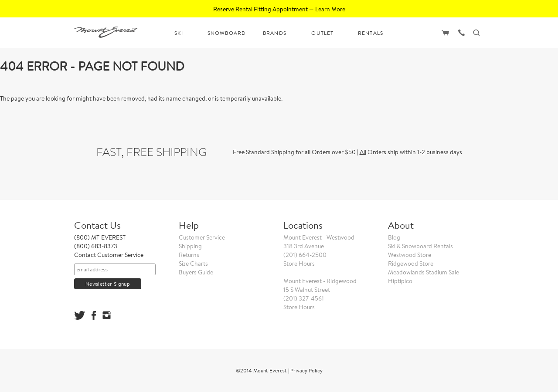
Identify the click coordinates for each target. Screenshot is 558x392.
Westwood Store (410, 255)
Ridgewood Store (411, 264)
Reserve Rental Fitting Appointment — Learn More (279, 9)
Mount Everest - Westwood (319, 237)
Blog (394, 237)
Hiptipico (400, 281)
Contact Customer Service (109, 255)
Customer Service (202, 237)
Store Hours (299, 264)
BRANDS (275, 33)
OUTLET (322, 33)
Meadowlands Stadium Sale (424, 272)
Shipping (190, 246)
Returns (189, 255)
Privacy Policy (306, 370)
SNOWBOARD (227, 33)
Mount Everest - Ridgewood (320, 281)
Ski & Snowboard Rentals (420, 246)
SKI (179, 33)
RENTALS (371, 33)
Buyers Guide (196, 272)
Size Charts (193, 264)
